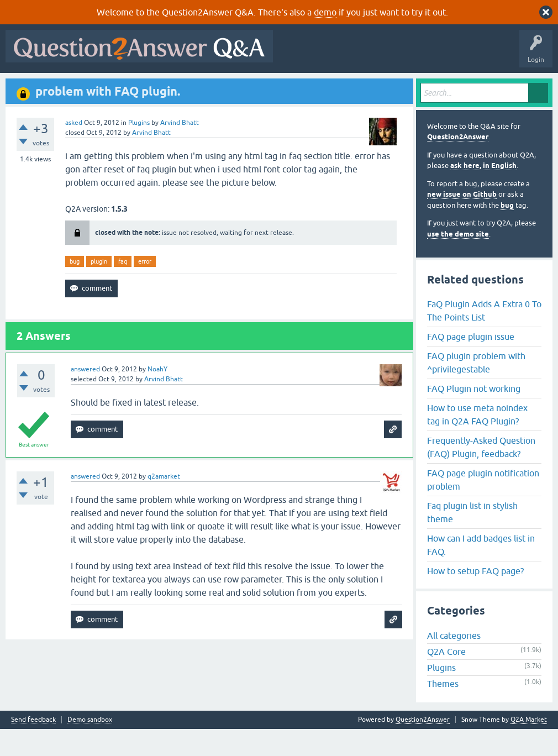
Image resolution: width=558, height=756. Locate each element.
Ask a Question (276, 87)
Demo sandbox (90, 747)
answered (85, 396)
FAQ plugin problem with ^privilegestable (476, 389)
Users (230, 87)
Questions (72, 87)
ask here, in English (483, 193)
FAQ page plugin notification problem (483, 506)
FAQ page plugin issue (471, 363)
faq (123, 288)
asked (74, 149)
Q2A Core (446, 679)
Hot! (110, 87)
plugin (99, 288)
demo (325, 12)
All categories (454, 663)
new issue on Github (462, 221)
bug (75, 288)
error (145, 288)
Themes (443, 711)
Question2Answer (458, 164)
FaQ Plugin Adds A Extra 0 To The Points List (484, 337)
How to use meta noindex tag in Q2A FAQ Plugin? (477, 441)
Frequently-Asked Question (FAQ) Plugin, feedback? (481, 474)
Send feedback (33, 747)
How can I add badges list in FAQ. (481, 571)
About (349, 87)
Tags (195, 87)
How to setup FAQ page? (475, 597)
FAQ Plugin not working (474, 415)
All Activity (28, 87)
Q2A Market (529, 747)
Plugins (139, 149)
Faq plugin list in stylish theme (472, 539)
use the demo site (458, 261)
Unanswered (153, 87)
